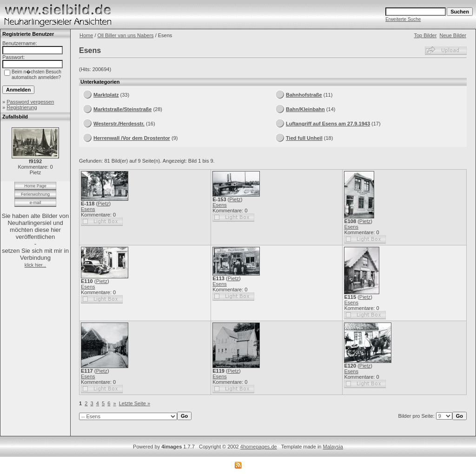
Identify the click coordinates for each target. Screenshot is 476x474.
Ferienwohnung (35, 194)
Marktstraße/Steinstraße (122, 109)
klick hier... (36, 265)
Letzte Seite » (135, 403)
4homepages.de (259, 447)
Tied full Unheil (304, 138)
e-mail (36, 203)
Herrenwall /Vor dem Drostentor (132, 138)
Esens (88, 209)
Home (86, 35)
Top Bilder (425, 35)
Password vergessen (30, 102)
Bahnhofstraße (304, 95)
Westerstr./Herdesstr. (119, 124)
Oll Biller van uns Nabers (126, 35)
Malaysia (333, 447)
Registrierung (22, 107)
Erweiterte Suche (403, 19)
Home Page (35, 186)
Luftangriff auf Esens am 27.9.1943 (328, 124)
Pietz (103, 204)
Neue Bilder (453, 35)
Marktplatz (106, 95)
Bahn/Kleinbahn (305, 109)
